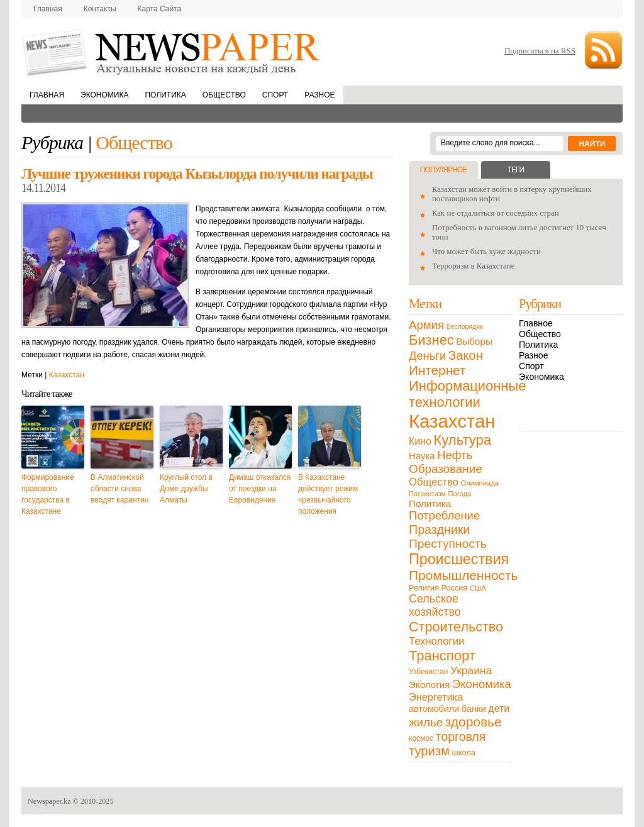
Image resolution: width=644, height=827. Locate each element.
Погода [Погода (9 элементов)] (459, 494)
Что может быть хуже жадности (486, 252)
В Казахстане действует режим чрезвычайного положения (328, 494)
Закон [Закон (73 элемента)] (466, 355)
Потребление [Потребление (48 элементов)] (444, 515)
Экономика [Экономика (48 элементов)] (482, 684)
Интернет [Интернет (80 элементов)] (437, 370)
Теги (516, 170)
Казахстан (67, 375)
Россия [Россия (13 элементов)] (454, 588)
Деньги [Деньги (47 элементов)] (427, 356)
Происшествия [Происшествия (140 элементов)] (459, 559)
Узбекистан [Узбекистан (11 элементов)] (428, 672)
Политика (165, 95)
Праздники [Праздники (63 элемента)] (439, 530)
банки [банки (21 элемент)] (474, 709)
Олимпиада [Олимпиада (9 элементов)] (480, 483)
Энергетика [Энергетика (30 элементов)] (436, 697)
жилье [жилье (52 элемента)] (426, 722)
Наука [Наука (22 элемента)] (422, 456)
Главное (536, 323)
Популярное (443, 170)
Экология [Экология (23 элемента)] (429, 685)
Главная (48, 9)
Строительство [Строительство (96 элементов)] (456, 627)
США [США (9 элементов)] (478, 588)
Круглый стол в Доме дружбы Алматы (186, 489)
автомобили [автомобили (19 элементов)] (434, 709)
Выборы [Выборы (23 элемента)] (474, 341)
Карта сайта (160, 9)
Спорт (275, 95)
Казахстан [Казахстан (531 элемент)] (452, 421)
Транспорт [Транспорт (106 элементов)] (442, 656)
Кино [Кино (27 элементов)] (420, 441)
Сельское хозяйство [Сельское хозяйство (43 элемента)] (435, 605)
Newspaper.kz (49, 801)
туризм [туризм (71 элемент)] (429, 751)
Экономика (104, 95)
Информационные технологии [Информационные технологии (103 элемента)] (467, 394)
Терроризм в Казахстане (473, 266)
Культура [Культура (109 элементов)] (462, 440)
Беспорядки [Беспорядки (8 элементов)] (465, 326)
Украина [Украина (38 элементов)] (471, 670)
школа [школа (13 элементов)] (464, 752)
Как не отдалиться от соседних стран (496, 213)
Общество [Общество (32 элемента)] (434, 482)
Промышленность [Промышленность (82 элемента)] (463, 575)
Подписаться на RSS (540, 51)
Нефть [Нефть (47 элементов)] (455, 455)
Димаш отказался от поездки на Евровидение (260, 489)
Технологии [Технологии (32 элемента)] (436, 641)
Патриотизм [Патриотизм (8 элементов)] (427, 494)
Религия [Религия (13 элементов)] (424, 588)
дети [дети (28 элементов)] (499, 708)
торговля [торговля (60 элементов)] (461, 736)
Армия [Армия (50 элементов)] (426, 325)
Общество (224, 95)
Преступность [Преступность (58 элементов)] (448, 544)
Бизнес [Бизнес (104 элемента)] (431, 340)
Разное (319, 95)
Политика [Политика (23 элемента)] (430, 503)
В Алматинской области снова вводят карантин (119, 489)
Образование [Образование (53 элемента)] (446, 469)
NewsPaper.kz (172, 52)
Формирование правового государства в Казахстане (48, 494)
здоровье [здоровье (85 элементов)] (474, 722)
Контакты (100, 9)
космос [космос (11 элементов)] (421, 738)
